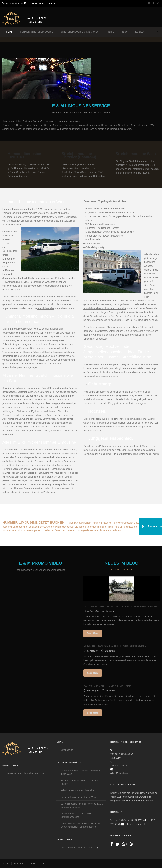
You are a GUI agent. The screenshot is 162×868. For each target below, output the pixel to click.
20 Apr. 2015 (93, 691)
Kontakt (141, 32)
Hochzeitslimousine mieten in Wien (78, 797)
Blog (125, 32)
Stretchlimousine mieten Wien (80, 32)
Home (9, 32)
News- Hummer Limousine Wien (23, 773)
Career (32, 863)
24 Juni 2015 (93, 611)
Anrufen (51, 3)
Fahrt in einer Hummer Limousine (107, 686)
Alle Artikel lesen (121, 569)
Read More (93, 633)
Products (19, 863)
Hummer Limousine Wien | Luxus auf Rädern (115, 646)
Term (44, 863)
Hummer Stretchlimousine (37, 32)
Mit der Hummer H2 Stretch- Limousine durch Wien (120, 607)
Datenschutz (67, 750)
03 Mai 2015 (93, 651)
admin (112, 611)
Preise (110, 32)
